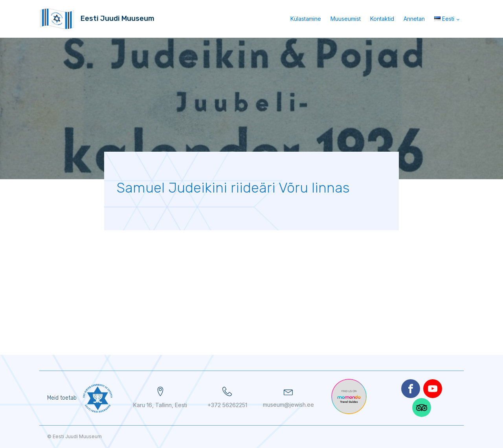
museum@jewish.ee (288, 405)
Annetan (414, 19)
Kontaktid (382, 19)
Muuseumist (346, 19)
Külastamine (306, 19)
